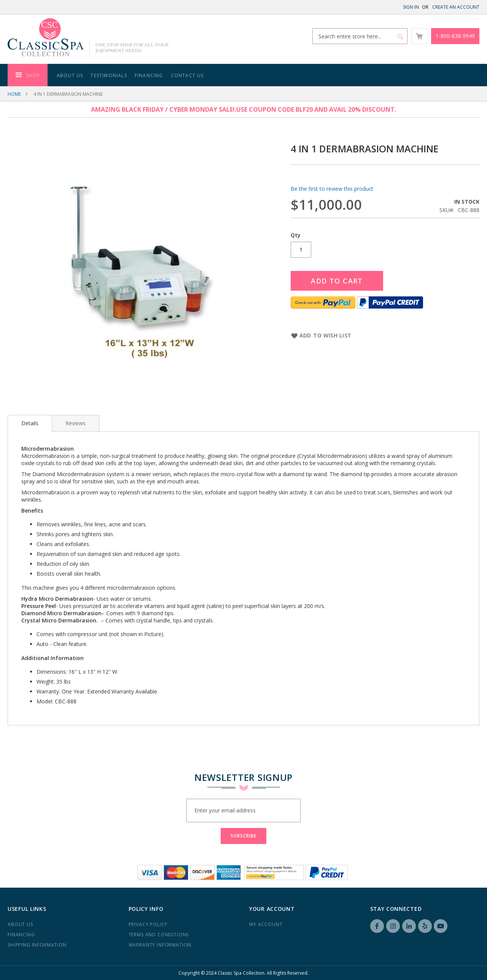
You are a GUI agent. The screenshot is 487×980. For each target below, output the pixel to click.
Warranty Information (160, 945)
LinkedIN (409, 926)
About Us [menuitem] (70, 75)
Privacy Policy (148, 924)
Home (14, 94)
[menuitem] (28, 75)
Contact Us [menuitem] (187, 75)
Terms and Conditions (159, 935)
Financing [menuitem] (149, 75)
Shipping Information (37, 945)
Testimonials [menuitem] (109, 75)
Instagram (393, 926)
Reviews (76, 423)
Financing (21, 935)
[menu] (243, 75)
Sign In (411, 7)
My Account (266, 924)
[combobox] (360, 36)
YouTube (441, 926)
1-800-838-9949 (455, 36)
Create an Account (456, 7)
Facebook (377, 926)
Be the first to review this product (332, 189)
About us (20, 924)
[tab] (30, 423)
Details (30, 423)
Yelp (425, 926)
